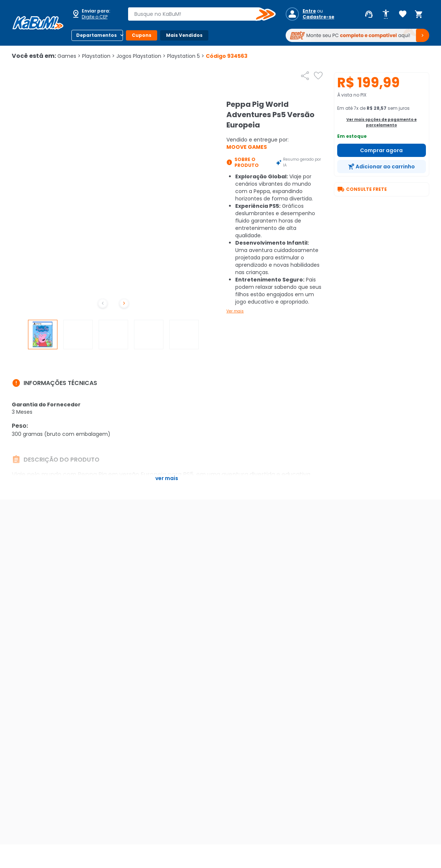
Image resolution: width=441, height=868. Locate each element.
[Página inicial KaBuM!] (38, 23)
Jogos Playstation (141, 56)
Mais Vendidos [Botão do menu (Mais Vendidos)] (184, 35)
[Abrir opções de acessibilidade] (386, 14)
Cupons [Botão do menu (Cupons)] (142, 35)
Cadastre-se (318, 17)
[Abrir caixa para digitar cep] (95, 14)
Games (69, 56)
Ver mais (235, 311)
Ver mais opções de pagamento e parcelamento (382, 122)
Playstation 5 (186, 56)
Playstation (98, 56)
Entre (309, 11)
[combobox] (197, 14)
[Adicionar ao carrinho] (382, 167)
